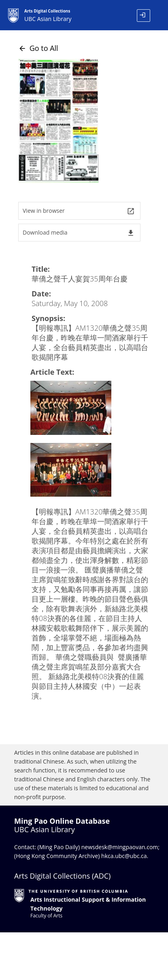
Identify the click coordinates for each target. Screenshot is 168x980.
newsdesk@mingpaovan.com (120, 847)
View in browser (79, 211)
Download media (79, 233)
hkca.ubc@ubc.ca (124, 856)
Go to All (38, 48)
